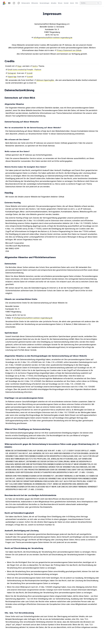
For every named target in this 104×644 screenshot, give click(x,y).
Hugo (19, 66)
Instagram (12, 73)
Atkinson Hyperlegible (45, 80)
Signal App (12, 77)
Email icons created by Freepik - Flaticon (24, 70)
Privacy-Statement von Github (69, 51)
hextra (35, 66)
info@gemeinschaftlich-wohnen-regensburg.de (53, 38)
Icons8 (30, 73)
